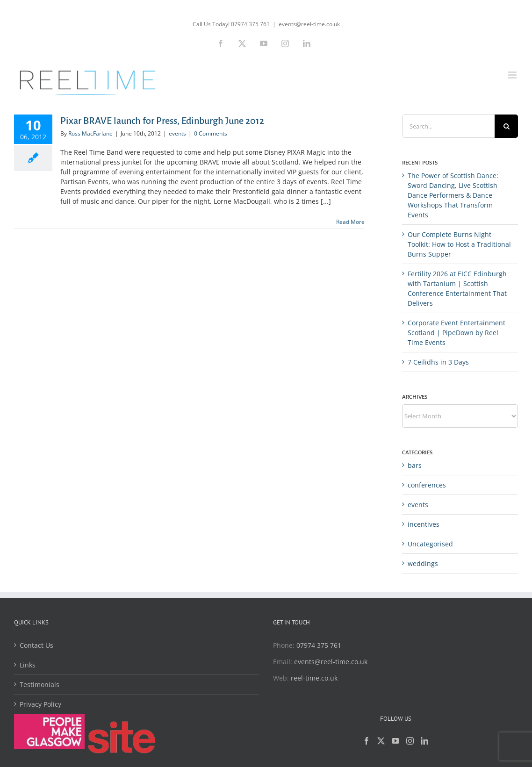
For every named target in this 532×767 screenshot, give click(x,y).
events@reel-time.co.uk (309, 24)
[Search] (506, 126)
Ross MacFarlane (90, 133)
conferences (427, 485)
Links (28, 665)
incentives (424, 524)
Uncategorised (430, 544)
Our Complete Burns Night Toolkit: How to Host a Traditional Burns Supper (459, 244)
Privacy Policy (40, 704)
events (177, 133)
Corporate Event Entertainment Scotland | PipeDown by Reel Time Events (457, 333)
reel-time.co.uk (314, 678)
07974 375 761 (319, 645)
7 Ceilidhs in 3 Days (438, 362)
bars (415, 465)
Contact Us (36, 645)
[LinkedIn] (424, 741)
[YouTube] (395, 741)
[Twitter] (381, 741)
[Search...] (448, 126)
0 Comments (211, 133)
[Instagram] (410, 741)
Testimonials (40, 685)
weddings (423, 563)
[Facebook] (367, 741)
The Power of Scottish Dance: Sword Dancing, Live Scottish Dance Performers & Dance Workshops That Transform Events (453, 195)
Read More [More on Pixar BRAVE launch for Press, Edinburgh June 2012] (350, 222)
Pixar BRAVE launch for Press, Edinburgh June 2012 (162, 121)
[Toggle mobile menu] (513, 75)
